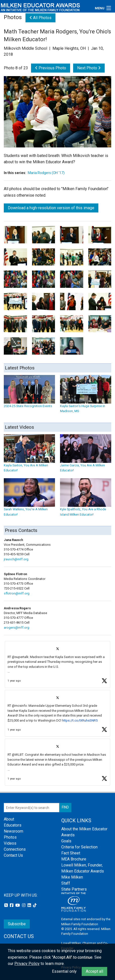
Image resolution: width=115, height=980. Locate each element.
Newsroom (13, 831)
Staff (66, 883)
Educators (13, 825)
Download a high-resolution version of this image (51, 208)
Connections (15, 849)
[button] (57, 664)
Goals (66, 841)
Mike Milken (72, 877)
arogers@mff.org (17, 628)
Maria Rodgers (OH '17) (46, 173)
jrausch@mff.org (16, 559)
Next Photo (89, 68)
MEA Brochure (74, 859)
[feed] (57, 713)
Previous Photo (51, 68)
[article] (57, 664)
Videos (10, 843)
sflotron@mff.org (17, 593)
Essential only (64, 971)
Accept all (94, 971)
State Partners (74, 889)
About (9, 819)
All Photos (40, 18)
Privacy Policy (27, 964)
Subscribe (17, 924)
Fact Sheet (71, 853)
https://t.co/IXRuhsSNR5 (80, 720)
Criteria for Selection (79, 847)
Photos (10, 837)
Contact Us (13, 855)
